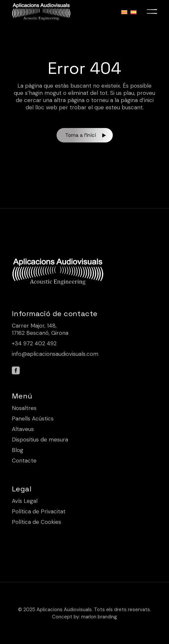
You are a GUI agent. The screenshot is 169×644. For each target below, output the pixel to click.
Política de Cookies (36, 522)
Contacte (24, 461)
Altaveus (23, 429)
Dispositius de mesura (40, 440)
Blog (18, 450)
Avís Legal (25, 501)
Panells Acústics (33, 419)
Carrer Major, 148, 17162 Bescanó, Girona (40, 329)
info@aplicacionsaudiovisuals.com (55, 354)
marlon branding (99, 617)
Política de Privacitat (39, 511)
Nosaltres (24, 408)
